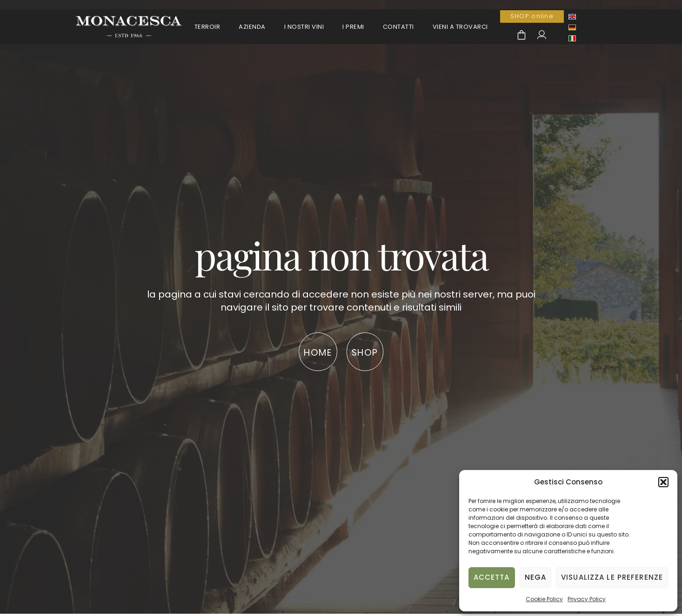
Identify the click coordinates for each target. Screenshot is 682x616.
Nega (536, 577)
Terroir (207, 27)
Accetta (492, 577)
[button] (663, 482)
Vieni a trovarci (460, 27)
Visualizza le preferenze (612, 577)
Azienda (252, 27)
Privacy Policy (587, 599)
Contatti (398, 27)
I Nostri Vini (304, 27)
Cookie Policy (544, 599)
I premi (353, 27)
